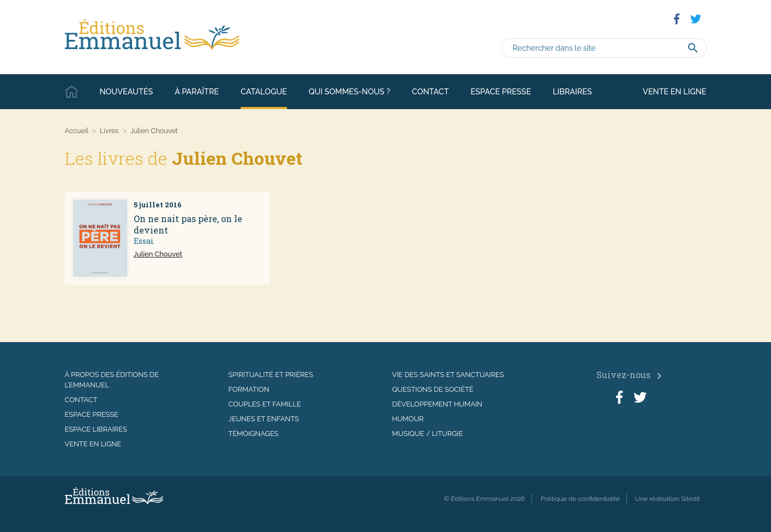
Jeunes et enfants (264, 419)
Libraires (572, 91)
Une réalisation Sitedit (668, 499)
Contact (430, 91)
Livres (109, 131)
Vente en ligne (674, 91)
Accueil (71, 92)
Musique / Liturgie (428, 434)
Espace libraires (96, 429)
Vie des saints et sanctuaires (448, 375)
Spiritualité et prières (271, 375)
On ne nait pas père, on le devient (188, 224)
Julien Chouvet (158, 254)
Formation (249, 389)
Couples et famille (265, 404)
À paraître (197, 91)
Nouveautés (127, 91)
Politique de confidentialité (580, 499)
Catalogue (264, 91)
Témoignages (254, 434)
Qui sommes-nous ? (349, 91)
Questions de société (433, 389)
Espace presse (501, 91)
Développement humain (437, 404)
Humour (408, 419)
